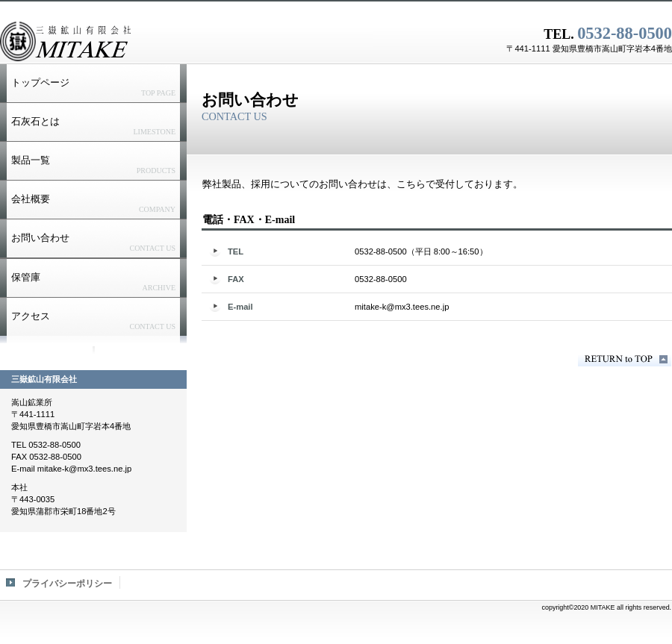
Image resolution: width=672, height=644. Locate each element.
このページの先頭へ (625, 359)
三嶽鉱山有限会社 (187, 41)
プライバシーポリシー (67, 584)
